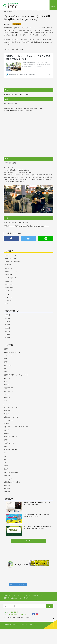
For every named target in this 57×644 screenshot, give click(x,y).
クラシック (7, 398)
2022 (7, 328)
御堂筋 (6, 349)
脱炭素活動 (7, 485)
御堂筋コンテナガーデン (11, 417)
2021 (7, 331)
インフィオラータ (11, 278)
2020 (7, 334)
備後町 (6, 446)
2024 (7, 321)
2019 (7, 338)
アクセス (17, 595)
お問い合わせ (8, 595)
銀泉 (5, 459)
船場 (5, 463)
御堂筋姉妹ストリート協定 (12, 482)
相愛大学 (6, 430)
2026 (7, 315)
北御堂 (6, 466)
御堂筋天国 (9, 275)
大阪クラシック (10, 281)
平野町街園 (7, 476)
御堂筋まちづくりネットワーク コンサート (17, 375)
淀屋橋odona (8, 362)
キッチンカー (9, 284)
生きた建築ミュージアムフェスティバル (16, 427)
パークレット (9, 268)
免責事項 (27, 598)
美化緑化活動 (9, 288)
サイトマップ (26, 595)
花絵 (5, 453)
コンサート (9, 291)
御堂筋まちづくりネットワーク (13, 352)
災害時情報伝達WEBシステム (13, 598)
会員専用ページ (37, 595)
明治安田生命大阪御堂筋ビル (12, 472)
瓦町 (5, 456)
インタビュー (9, 297)
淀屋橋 (6, 359)
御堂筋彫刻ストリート (10, 450)
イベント (17, 24)
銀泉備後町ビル (8, 388)
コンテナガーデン (11, 255)
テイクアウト (8, 355)
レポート (8, 304)
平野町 (6, 372)
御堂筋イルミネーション (13, 262)
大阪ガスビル (8, 365)
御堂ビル (6, 385)
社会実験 (8, 265)
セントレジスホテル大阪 (11, 407)
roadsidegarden (8, 479)
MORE (29, 541)
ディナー (6, 424)
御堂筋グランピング (12, 271)
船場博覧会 (7, 492)
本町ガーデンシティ (10, 443)
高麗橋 (6, 440)
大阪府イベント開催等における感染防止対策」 (19, 226)
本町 (5, 368)
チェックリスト (44, 226)
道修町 (6, 469)
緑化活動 (6, 414)
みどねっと (7, 489)
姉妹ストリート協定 (12, 258)
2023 (7, 325)
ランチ (6, 381)
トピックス (9, 301)
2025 (7, 318)
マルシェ (6, 394)
